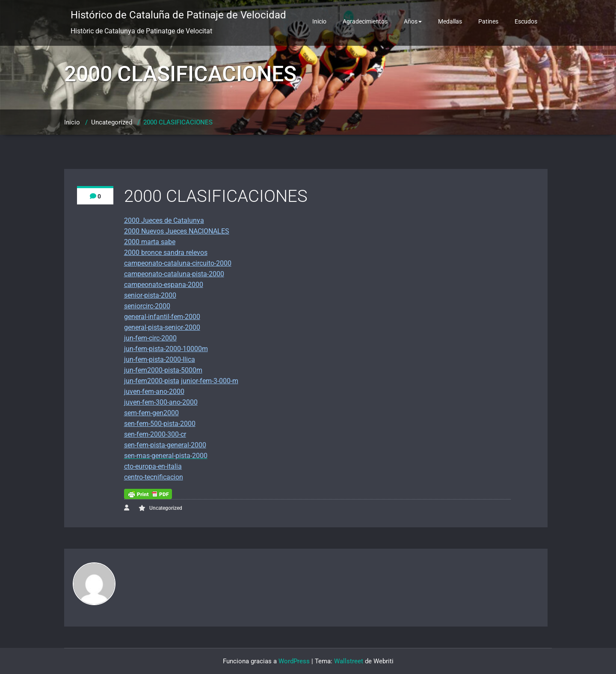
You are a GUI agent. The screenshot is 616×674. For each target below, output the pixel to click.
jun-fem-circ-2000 (150, 338)
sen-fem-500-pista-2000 (160, 424)
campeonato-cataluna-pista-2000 (174, 274)
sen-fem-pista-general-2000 (165, 445)
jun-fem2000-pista (152, 381)
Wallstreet (349, 661)
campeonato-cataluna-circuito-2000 (178, 263)
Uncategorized (112, 122)
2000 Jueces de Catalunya (164, 220)
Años (413, 21)
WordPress (294, 661)
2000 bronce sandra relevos (166, 253)
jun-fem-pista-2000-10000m (166, 349)
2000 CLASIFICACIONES (178, 122)
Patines (488, 21)
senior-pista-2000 (150, 295)
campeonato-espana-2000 (164, 285)
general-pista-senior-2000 (162, 327)
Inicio (319, 21)
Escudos (526, 21)
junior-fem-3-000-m (210, 381)
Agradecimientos (365, 21)
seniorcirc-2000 (147, 306)
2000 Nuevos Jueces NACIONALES (177, 231)
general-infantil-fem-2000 (162, 317)
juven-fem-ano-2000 (154, 392)
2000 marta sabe (150, 242)
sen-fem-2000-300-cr (155, 434)
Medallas (450, 21)
